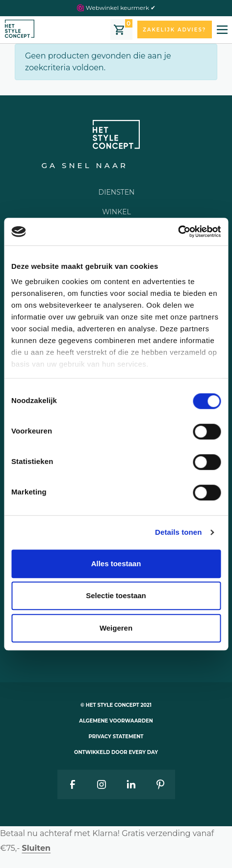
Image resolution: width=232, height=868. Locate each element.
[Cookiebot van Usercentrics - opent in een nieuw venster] (178, 231)
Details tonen (178, 532)
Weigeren (116, 628)
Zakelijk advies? (174, 30)
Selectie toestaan (116, 595)
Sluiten (36, 848)
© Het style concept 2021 (116, 705)
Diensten (117, 192)
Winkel (116, 212)
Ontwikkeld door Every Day (116, 752)
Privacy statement (116, 737)
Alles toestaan (116, 564)
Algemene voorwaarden (116, 721)
